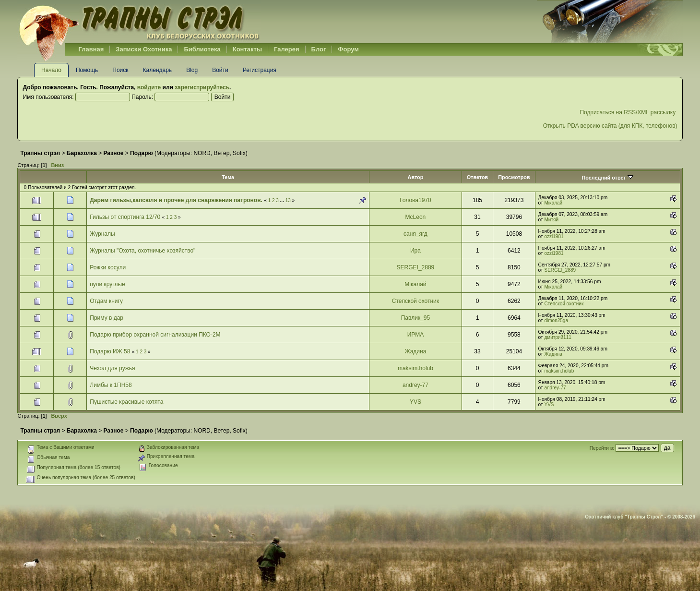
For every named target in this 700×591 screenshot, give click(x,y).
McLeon (416, 217)
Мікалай (554, 203)
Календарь (158, 70)
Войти (220, 70)
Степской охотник (415, 301)
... (283, 200)
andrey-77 (415, 385)
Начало (51, 70)
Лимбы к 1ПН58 (111, 385)
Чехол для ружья (112, 368)
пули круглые (107, 284)
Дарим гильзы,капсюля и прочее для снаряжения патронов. (176, 200)
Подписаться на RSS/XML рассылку (628, 112)
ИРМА (416, 335)
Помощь (87, 70)
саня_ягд (415, 234)
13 (288, 200)
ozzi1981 (554, 236)
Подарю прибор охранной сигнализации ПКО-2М (155, 335)
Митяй (552, 220)
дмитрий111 (558, 337)
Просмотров (514, 177)
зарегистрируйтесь (202, 87)
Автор (416, 177)
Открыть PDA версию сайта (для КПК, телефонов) (610, 126)
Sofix (239, 153)
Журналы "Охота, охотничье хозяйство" (142, 251)
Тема (228, 177)
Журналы (102, 234)
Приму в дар (107, 318)
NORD (202, 153)
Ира (415, 251)
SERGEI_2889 (416, 267)
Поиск (120, 70)
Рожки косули (108, 267)
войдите (149, 87)
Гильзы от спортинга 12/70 (125, 217)
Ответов (478, 177)
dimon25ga (556, 320)
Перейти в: (602, 448)
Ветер (221, 153)
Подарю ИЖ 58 (110, 351)
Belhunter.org (139, 22)
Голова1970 (415, 200)
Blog (192, 70)
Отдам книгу (106, 301)
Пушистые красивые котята (126, 402)
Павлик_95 (415, 318)
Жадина (415, 351)
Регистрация (260, 70)
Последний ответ (607, 178)
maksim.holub (415, 368)
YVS (415, 402)
